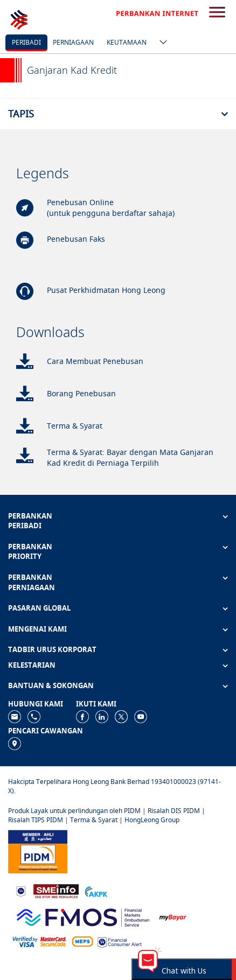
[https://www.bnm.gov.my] (21, 891)
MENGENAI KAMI (37, 629)
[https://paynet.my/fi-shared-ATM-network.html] (82, 941)
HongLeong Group (152, 820)
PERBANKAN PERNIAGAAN (32, 582)
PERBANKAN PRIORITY (30, 552)
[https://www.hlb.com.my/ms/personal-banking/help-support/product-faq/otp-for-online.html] (40, 941)
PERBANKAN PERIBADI (30, 521)
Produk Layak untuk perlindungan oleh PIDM (74, 811)
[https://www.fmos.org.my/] (83, 916)
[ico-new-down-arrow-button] (161, 43)
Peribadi (26, 42)
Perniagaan (73, 42)
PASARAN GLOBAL (39, 608)
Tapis (21, 114)
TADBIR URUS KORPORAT (52, 649)
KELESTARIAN (32, 665)
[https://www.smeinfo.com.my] (56, 890)
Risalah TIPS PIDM (36, 820)
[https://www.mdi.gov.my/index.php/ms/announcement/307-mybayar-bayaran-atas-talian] (173, 917)
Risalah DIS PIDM (174, 811)
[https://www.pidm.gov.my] (38, 851)
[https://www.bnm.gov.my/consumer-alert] (120, 941)
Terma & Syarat (94, 820)
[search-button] (217, 13)
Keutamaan (127, 42)
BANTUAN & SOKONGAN (51, 685)
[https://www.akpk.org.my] (96, 891)
